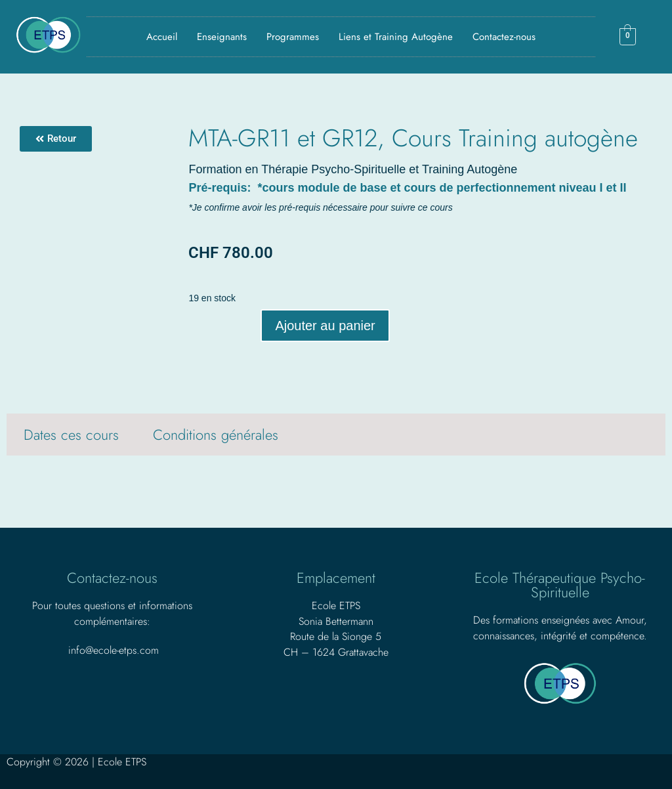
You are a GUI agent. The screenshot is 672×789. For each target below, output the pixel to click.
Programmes (293, 37)
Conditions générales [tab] (216, 435)
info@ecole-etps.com (114, 650)
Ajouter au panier (325, 326)
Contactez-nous (504, 37)
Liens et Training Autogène (396, 37)
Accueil (162, 37)
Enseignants (222, 37)
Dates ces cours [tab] (71, 435)
